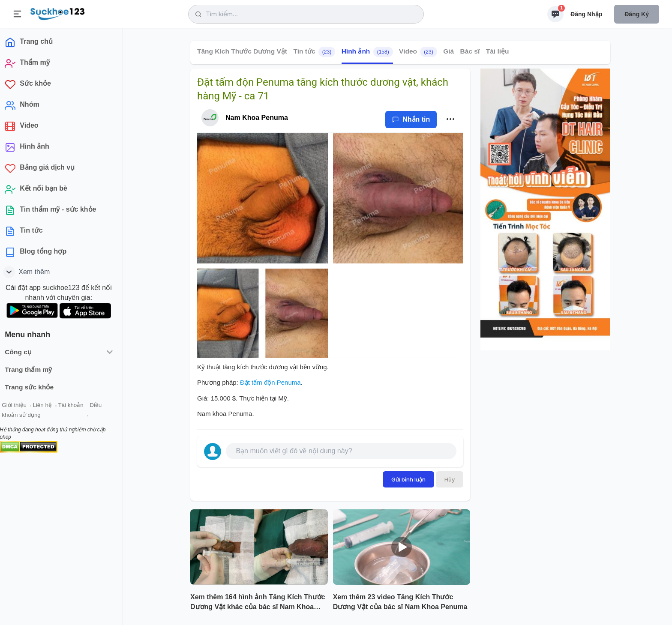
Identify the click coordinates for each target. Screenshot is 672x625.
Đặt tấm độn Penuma (270, 382)
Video (418, 52)
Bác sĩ (470, 51)
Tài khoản (76, 406)
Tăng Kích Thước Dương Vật (242, 51)
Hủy (450, 479)
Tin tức (314, 52)
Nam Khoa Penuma (257, 118)
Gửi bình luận (408, 479)
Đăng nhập (586, 14)
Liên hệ (48, 406)
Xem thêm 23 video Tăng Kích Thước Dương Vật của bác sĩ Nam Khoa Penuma (400, 602)
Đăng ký (637, 14)
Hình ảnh (367, 52)
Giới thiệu (20, 406)
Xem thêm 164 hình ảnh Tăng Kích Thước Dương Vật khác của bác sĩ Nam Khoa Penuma (258, 603)
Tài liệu (498, 51)
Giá (448, 51)
